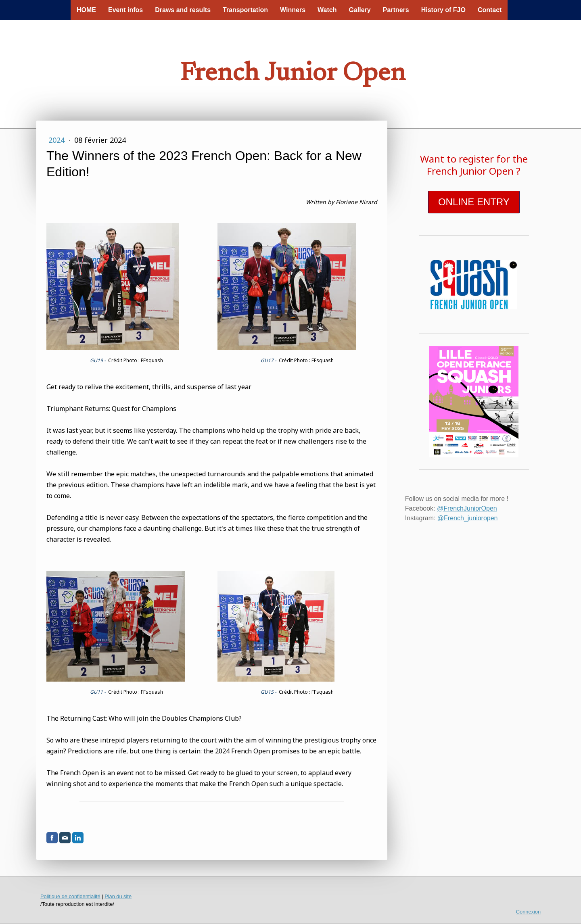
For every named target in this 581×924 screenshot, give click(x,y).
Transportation (245, 10)
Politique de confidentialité (70, 896)
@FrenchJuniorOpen (467, 508)
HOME (86, 10)
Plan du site (118, 896)
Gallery (359, 10)
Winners (293, 10)
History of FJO (443, 10)
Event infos (125, 10)
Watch (327, 10)
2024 (57, 140)
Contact (490, 10)
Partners (396, 10)
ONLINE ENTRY (474, 202)
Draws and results (183, 10)
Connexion (528, 912)
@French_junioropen (468, 518)
